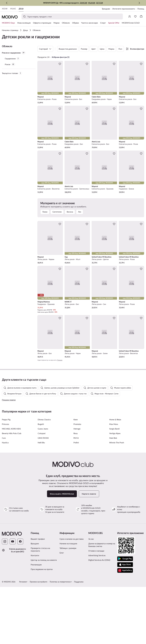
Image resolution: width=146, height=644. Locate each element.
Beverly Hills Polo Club (12, 490)
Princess (5, 481)
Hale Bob (113, 495)
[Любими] (135, 16)
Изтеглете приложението (124, 9)
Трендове (106, 9)
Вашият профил (38, 596)
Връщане (35, 601)
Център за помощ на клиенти (44, 617)
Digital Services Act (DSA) (99, 617)
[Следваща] (139, 3)
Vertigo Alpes (115, 490)
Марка (111, 49)
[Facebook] (20, 599)
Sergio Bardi (114, 486)
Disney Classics (44, 477)
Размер (84, 49)
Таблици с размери (68, 605)
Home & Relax (115, 477)
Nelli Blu (41, 500)
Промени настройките (38, 639)
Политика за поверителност (61, 639)
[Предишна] (7, 3)
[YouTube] (13, 599)
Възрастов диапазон (68, 49)
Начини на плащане (68, 601)
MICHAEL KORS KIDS (11, 486)
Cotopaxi (42, 490)
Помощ (141, 9)
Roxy (76, 490)
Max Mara (114, 481)
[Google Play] (125, 616)
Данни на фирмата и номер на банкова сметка (102, 602)
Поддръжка (79, 639)
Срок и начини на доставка (72, 596)
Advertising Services (97, 612)
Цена (102, 49)
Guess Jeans (43, 486)
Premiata (77, 481)
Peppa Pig (6, 477)
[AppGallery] (125, 628)
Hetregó (77, 486)
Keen (76, 477)
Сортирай (45, 49)
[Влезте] (130, 16)
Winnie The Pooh (117, 500)
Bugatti (41, 481)
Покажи (60, 360)
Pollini (76, 500)
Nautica (5, 500)
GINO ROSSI (43, 495)
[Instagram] (5, 599)
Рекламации (36, 622)
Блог (62, 610)
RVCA (76, 495)
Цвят (94, 49)
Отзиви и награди (96, 608)
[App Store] (125, 622)
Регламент (23, 639)
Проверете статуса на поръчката (40, 606)
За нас (91, 596)
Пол (120, 49)
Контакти (35, 612)
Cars (4, 495)
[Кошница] (141, 16)
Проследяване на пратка (42, 626)
